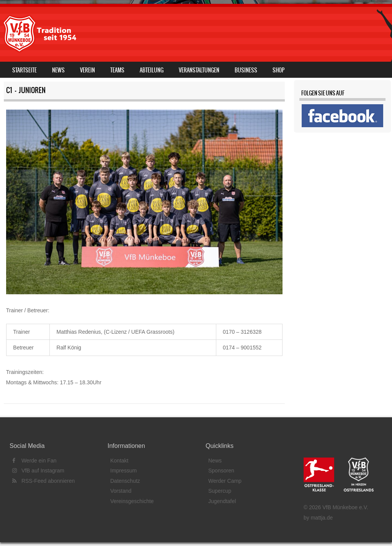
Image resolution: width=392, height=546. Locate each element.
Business (246, 70)
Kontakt (119, 461)
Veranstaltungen (199, 70)
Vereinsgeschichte (132, 501)
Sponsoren (221, 471)
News (58, 70)
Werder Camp (225, 481)
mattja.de (322, 518)
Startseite (24, 70)
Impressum (123, 471)
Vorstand (121, 491)
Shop (278, 70)
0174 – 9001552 (242, 348)
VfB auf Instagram (38, 471)
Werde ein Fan (34, 461)
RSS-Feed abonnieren (43, 481)
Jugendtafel (222, 501)
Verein (87, 70)
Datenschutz (125, 481)
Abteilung (152, 70)
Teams (117, 70)
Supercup (220, 491)
